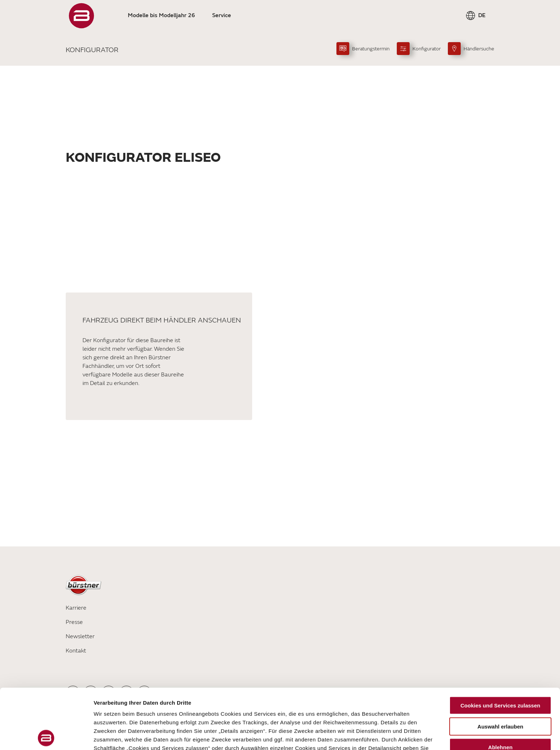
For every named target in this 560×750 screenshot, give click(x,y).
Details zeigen (380, 736)
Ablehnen (500, 687)
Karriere (76, 608)
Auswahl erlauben (500, 666)
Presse (74, 622)
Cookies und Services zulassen (500, 646)
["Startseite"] (81, 16)
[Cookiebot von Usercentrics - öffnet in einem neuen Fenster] (46, 736)
